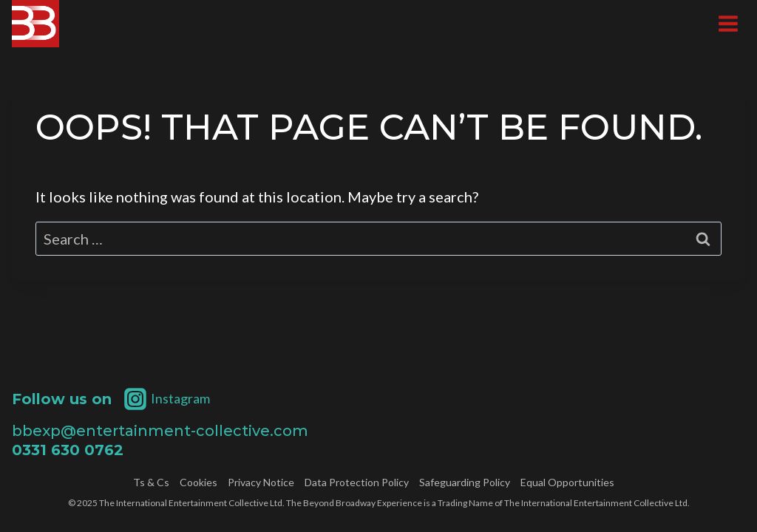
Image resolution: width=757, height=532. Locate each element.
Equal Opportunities (567, 482)
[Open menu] (728, 23)
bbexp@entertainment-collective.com (160, 431)
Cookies (198, 482)
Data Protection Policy (357, 482)
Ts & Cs (151, 482)
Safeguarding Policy (465, 482)
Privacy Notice (261, 482)
